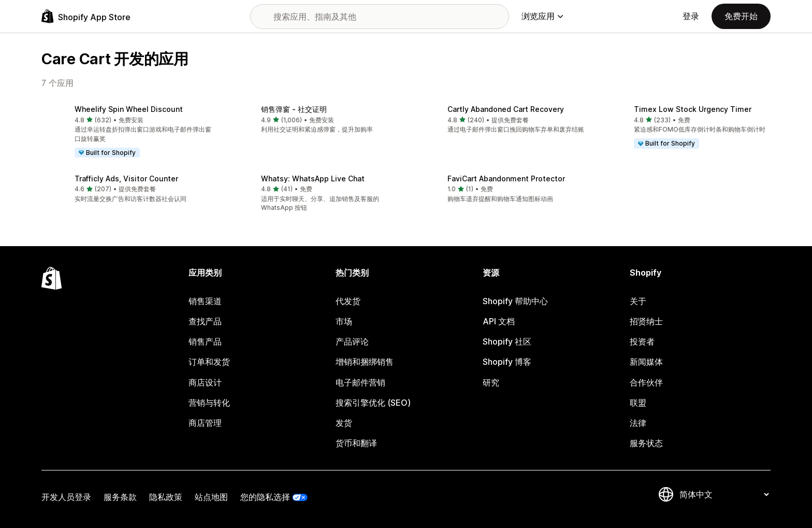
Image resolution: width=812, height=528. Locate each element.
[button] (126, 132)
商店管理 (205, 423)
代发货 (348, 301)
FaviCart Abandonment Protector (506, 179)
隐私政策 (166, 497)
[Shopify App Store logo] (86, 16)
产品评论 (352, 341)
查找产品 (205, 321)
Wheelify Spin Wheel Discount (129, 109)
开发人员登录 (66, 497)
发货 (344, 423)
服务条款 (120, 497)
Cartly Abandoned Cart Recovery (506, 109)
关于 (638, 301)
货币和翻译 (356, 443)
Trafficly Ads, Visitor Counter (126, 179)
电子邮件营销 (360, 382)
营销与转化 (209, 403)
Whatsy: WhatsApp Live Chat (313, 179)
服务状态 (646, 443)
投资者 (642, 341)
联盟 (638, 403)
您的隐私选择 (265, 497)
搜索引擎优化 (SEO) (373, 403)
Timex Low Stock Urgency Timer (693, 109)
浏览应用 (542, 16)
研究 (491, 382)
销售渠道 (205, 301)
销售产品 (205, 341)
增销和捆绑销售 (365, 362)
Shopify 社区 (507, 341)
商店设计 (205, 382)
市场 (344, 321)
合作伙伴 (646, 382)
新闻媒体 (646, 362)
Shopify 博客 (507, 362)
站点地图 (211, 497)
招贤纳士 (646, 321)
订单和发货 (209, 362)
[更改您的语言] (724, 494)
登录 (691, 16)
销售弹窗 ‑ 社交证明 (294, 109)
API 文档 (499, 321)
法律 (638, 423)
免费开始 (741, 16)
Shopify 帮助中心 (515, 301)
